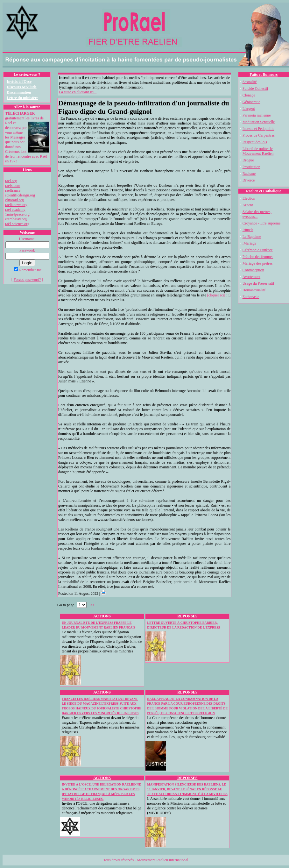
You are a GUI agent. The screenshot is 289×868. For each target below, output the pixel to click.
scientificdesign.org (20, 195)
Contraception (253, 270)
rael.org (11, 181)
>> (93, 605)
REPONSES (187, 616)
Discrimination (19, 92)
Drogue (248, 160)
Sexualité (250, 82)
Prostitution (251, 167)
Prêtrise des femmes (258, 257)
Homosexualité (254, 290)
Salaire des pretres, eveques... (257, 214)
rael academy (15, 210)
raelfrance (13, 190)
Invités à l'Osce (19, 82)
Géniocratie (251, 102)
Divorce (249, 180)
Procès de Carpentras (259, 135)
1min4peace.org (17, 214)
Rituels (248, 230)
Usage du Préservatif (258, 283)
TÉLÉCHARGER (20, 113)
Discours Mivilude (22, 87)
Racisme (249, 174)
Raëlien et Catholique (264, 191)
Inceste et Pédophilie (258, 129)
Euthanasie (251, 297)
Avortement (251, 277)
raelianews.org (16, 205)
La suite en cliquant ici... (78, 92)
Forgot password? (27, 280)
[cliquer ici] (216, 295)
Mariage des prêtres (258, 263)
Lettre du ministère (22, 98)
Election (249, 198)
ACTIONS (102, 616)
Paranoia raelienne (257, 115)
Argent (248, 205)
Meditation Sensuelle (259, 122)
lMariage (249, 243)
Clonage (249, 95)
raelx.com (13, 186)
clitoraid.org (14, 200)
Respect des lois (255, 142)
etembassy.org (16, 219)
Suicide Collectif (255, 89)
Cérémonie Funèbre (258, 250)
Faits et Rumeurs (264, 75)
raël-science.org (17, 224)
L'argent (249, 109)
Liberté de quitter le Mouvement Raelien (258, 151)
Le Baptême (252, 237)
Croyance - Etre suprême (262, 223)
